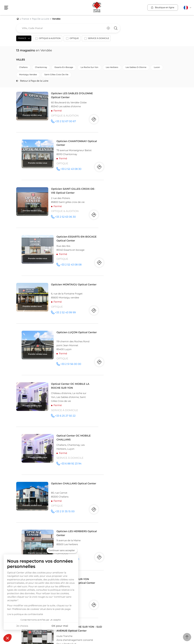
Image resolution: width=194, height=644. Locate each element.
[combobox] (68, 28)
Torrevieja (122, 544)
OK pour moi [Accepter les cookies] (60, 626)
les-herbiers (112, 67)
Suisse (102, 551)
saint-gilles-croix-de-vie (56, 75)
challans (23, 67)
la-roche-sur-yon (89, 67)
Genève (101, 554)
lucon (157, 67)
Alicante (102, 544)
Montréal (21, 544)
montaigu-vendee (28, 75)
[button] (7, 638)
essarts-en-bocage (64, 67)
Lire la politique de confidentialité (25, 614)
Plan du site (92, 596)
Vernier (124, 554)
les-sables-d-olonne (136, 67)
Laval (42, 544)
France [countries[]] (22, 38)
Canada (22, 541)
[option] (47, 39)
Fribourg (113, 554)
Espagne (104, 541)
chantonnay (41, 67)
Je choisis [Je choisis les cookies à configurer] (22, 626)
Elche (112, 544)
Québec (33, 544)
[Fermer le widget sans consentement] (62, 550)
